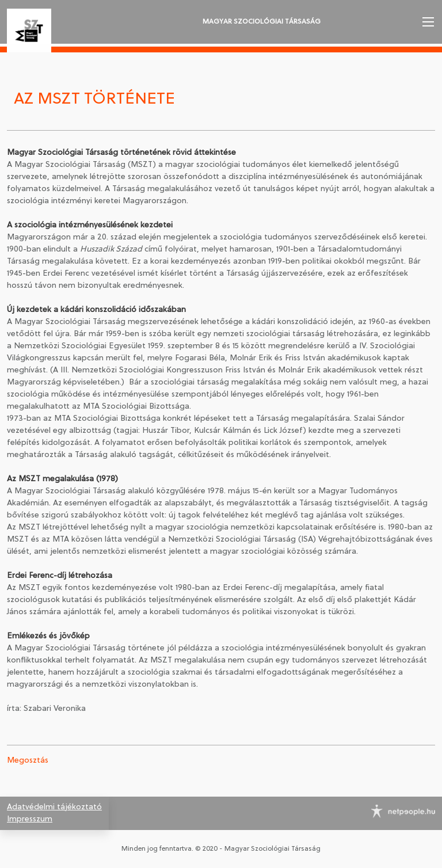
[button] (427, 22)
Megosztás (28, 761)
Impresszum (30, 819)
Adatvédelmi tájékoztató (54, 807)
